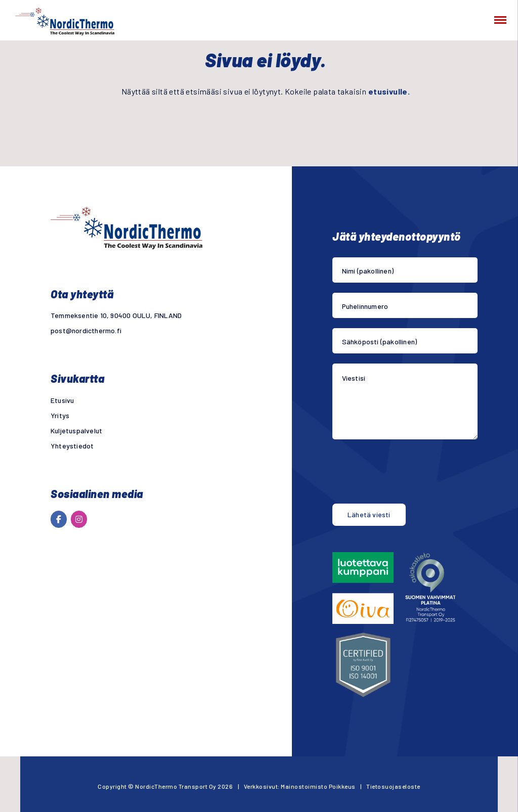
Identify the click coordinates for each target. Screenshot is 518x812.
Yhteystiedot (72, 446)
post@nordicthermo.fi (86, 330)
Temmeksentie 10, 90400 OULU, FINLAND (116, 315)
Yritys (60, 415)
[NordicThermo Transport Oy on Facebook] (59, 519)
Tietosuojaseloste (393, 786)
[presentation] (409, 474)
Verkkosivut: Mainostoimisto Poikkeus (300, 786)
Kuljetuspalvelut (76, 431)
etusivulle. (389, 91)
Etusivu (62, 400)
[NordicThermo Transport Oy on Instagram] (79, 519)
